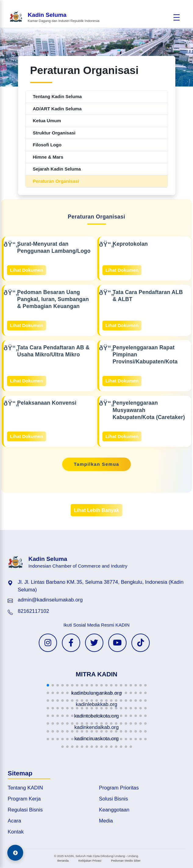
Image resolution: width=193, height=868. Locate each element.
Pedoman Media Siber (126, 861)
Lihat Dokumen (27, 270)
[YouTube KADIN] (117, 643)
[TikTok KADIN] (141, 643)
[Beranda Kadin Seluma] (54, 17)
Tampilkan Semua (96, 464)
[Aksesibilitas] (15, 853)
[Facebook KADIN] (71, 643)
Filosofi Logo (47, 145)
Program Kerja (24, 799)
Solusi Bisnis (114, 799)
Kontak (16, 832)
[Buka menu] (177, 17)
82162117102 (33, 611)
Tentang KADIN (25, 788)
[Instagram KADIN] (48, 643)
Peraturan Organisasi (56, 181)
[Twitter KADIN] (94, 643)
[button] (48, 685)
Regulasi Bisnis (25, 810)
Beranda (63, 861)
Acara (14, 821)
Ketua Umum (47, 121)
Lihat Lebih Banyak (96, 510)
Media (106, 821)
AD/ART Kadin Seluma (57, 109)
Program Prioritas (119, 788)
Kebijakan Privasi (90, 861)
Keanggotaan (114, 810)
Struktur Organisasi (54, 133)
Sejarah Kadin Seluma (57, 169)
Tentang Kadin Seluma (57, 96)
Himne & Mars (48, 157)
